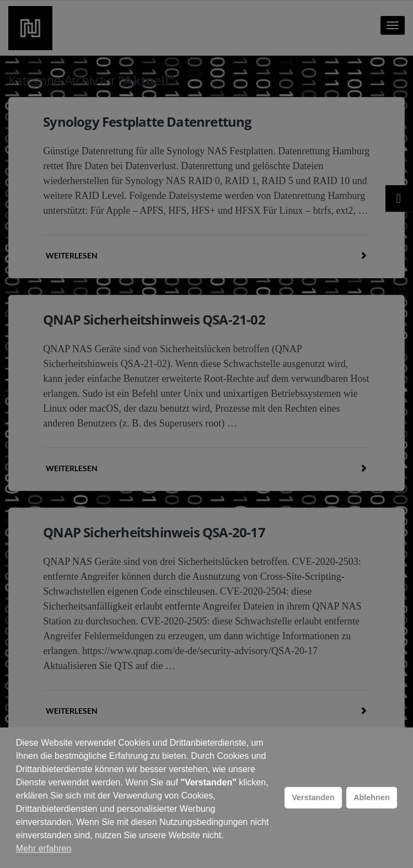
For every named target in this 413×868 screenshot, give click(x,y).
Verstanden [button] (313, 797)
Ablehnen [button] (372, 797)
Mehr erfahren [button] (44, 848)
